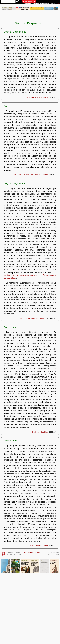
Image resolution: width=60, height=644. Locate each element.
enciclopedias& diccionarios (53, 553)
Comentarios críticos (32, 552)
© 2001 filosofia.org (14, 554)
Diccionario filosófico (40, 432)
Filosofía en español (15, 552)
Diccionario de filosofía (39, 546)
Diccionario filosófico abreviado (32, 318)
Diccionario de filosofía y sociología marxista (32, 174)
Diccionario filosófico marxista (37, 97)
